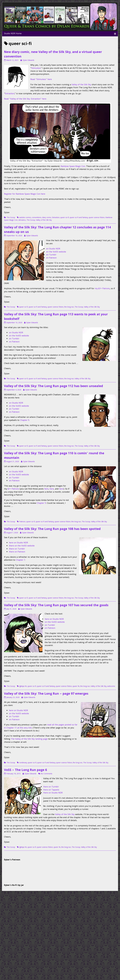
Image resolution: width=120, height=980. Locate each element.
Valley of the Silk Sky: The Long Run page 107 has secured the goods (56, 606)
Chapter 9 (25, 420)
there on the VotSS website (22, 546)
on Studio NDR (53, 249)
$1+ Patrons (13, 489)
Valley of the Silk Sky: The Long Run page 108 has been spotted (52, 529)
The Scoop (11, 218)
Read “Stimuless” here (41, 80)
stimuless (22, 220)
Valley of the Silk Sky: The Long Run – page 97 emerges (46, 694)
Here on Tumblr (51, 787)
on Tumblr (51, 255)
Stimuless (36, 68)
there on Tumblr (17, 549)
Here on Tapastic (51, 790)
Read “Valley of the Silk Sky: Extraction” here (25, 99)
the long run (69, 307)
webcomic (111, 686)
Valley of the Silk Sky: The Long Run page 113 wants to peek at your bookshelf (56, 317)
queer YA (76, 686)
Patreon (22, 522)
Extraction (10, 94)
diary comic (47, 218)
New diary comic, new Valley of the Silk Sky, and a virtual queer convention (53, 55)
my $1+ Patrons (102, 289)
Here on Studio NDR (53, 793)
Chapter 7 (20, 560)
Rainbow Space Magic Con (73, 167)
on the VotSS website (56, 252)
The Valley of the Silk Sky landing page (29, 739)
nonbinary (23, 763)
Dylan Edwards (28, 60)
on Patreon (51, 258)
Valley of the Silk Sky (81, 85)
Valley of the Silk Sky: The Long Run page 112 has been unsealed (54, 386)
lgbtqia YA (23, 686)
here (46, 489)
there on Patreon (17, 552)
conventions (37, 218)
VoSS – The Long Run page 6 (25, 770)
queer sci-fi (65, 218)
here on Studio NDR (18, 543)
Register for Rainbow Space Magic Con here (25, 194)
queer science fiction (97, 218)
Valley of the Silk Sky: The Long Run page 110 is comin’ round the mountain (54, 456)
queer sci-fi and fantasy (79, 218)
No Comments (46, 774)
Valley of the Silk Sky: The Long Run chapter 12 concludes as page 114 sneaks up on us (57, 230)
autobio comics (25, 218)
